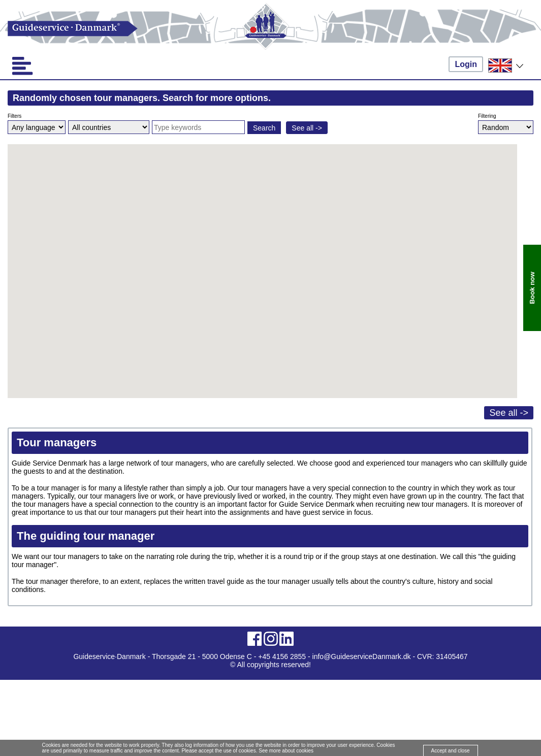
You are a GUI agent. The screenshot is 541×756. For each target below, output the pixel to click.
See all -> (307, 128)
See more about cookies (286, 751)
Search (264, 128)
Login (466, 64)
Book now (532, 288)
